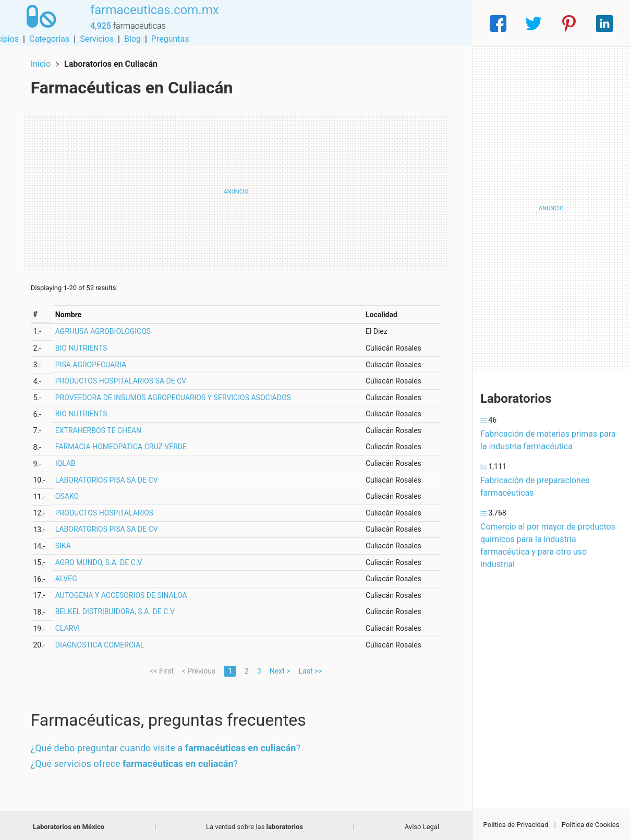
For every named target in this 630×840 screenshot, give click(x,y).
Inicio (43, 61)
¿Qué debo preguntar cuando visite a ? (168, 746)
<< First (161, 668)
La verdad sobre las (255, 824)
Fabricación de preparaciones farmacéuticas (535, 487)
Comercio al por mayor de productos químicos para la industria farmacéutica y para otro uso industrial (548, 545)
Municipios (274, 23)
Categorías (324, 23)
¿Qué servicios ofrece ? (136, 761)
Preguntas (445, 23)
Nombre (70, 312)
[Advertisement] (236, 189)
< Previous (199, 668)
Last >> (311, 668)
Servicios (372, 23)
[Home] (39, 23)
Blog (407, 23)
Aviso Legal (422, 824)
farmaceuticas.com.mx (151, 17)
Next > (280, 668)
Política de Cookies (591, 825)
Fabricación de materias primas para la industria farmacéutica (548, 440)
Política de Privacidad (516, 825)
